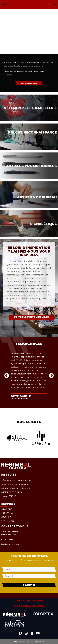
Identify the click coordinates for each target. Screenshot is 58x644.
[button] (50, 4)
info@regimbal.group (10, 544)
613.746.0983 (7, 539)
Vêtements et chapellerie (16, 480)
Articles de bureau (12, 492)
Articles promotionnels (15, 488)
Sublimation (8, 521)
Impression (8, 513)
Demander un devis (29, 601)
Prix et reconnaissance (15, 484)
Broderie (7, 509)
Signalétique (9, 496)
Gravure (6, 517)
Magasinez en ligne (29, 606)
